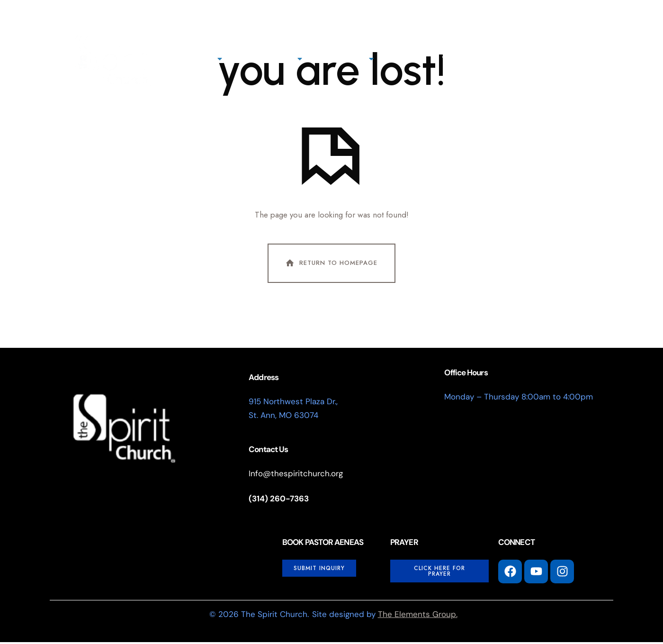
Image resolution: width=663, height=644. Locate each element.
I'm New (558, 57)
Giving (408, 59)
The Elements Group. (418, 616)
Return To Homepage (331, 265)
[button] (590, 59)
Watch (457, 59)
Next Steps (273, 59)
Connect (349, 59)
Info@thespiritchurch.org (296, 475)
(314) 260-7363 (279, 500)
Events (507, 59)
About (203, 59)
